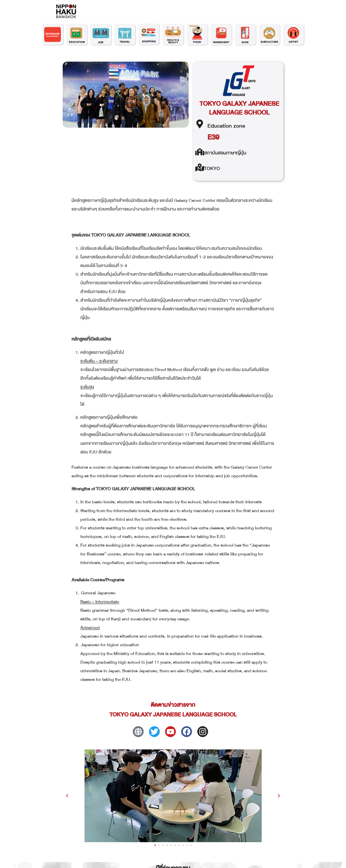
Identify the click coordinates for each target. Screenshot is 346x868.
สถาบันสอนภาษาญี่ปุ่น (225, 153)
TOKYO (212, 169)
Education (220, 126)
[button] (67, 796)
